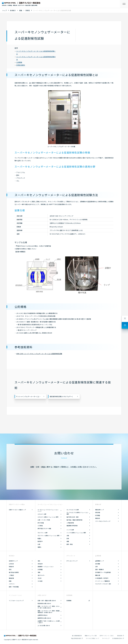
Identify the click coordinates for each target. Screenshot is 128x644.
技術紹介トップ (13, 561)
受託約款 (120, 636)
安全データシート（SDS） (107, 636)
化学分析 (11, 564)
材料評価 (98, 512)
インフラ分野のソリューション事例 (76, 533)
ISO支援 (40, 581)
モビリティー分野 (42, 533)
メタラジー (12, 584)
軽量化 (40, 538)
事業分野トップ (99, 510)
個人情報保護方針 (77, 636)
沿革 (96, 567)
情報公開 (98, 575)
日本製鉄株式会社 (117, 638)
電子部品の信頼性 (14, 572)
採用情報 (69, 601)
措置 (68, 541)
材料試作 (40, 564)
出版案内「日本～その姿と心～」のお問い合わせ (49, 622)
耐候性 (28, 10)
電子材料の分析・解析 (73, 517)
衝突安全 (40, 541)
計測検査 (98, 515)
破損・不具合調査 (14, 587)
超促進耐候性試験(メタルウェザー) (61, 396)
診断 (68, 538)
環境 (39, 572)
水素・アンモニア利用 (44, 520)
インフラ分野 (70, 530)
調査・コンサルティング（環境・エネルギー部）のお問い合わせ (49, 607)
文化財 (40, 578)
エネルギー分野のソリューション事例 (48, 517)
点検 (68, 536)
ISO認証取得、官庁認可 (102, 578)
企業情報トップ (99, 561)
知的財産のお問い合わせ (44, 603)
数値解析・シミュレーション (46, 567)
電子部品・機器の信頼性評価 (74, 520)
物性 (10, 569)
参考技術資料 (20, 65)
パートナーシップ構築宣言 (102, 581)
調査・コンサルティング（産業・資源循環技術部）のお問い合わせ (49, 612)
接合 (39, 561)
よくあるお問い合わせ (44, 625)
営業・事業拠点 (99, 569)
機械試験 (11, 578)
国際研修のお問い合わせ (44, 618)
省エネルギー (41, 575)
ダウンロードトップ (72, 561)
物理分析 (11, 567)
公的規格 (18, 62)
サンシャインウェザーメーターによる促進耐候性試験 (31, 396)
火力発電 (40, 526)
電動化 (40, 547)
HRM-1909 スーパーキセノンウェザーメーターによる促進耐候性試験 (39, 354)
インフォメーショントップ (16, 601)
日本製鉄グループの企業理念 (103, 572)
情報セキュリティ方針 (91, 636)
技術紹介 (13, 10)
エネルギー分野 (42, 514)
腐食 (21, 10)
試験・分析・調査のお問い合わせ (47, 601)
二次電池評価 (70, 523)
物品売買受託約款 (76, 638)
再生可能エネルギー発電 (44, 528)
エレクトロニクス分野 (73, 510)
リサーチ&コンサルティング (103, 521)
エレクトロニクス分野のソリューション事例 (77, 513)
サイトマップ (106, 638)
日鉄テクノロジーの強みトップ (17, 510)
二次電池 (11, 575)
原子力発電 (41, 523)
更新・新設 (70, 544)
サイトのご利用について (93, 638)
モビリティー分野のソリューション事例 (49, 536)
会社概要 (98, 564)
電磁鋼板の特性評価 (72, 526)
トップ (5, 10)
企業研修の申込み (43, 615)
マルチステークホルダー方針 (103, 584)
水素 (39, 544)
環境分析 (98, 518)
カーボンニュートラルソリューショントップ (48, 511)
